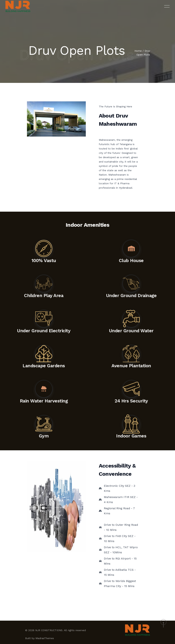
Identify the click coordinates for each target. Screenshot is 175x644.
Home (138, 51)
